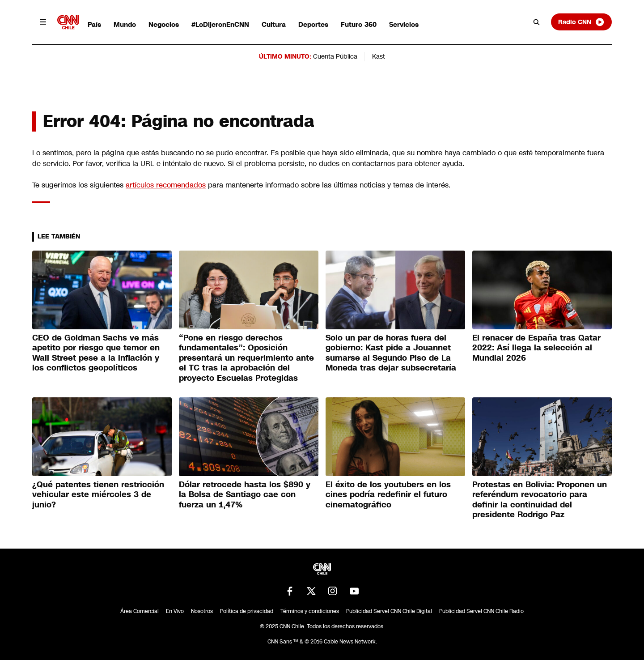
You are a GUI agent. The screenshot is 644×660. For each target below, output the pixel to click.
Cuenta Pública (335, 56)
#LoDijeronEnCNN (220, 24)
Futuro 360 (359, 24)
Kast (379, 56)
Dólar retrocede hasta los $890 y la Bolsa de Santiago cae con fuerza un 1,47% (245, 495)
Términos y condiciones (310, 611)
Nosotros (202, 611)
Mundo (125, 24)
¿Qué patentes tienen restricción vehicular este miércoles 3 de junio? (98, 495)
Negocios (164, 24)
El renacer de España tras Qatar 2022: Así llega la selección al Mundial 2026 (536, 348)
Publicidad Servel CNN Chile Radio (481, 611)
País (94, 24)
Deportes (313, 24)
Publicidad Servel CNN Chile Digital (389, 611)
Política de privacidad (247, 611)
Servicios (404, 24)
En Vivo (175, 611)
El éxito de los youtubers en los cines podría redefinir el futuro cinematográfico (388, 495)
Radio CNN (581, 22)
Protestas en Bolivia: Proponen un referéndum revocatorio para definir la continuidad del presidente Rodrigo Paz (540, 500)
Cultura (274, 24)
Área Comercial (140, 611)
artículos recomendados (166, 185)
